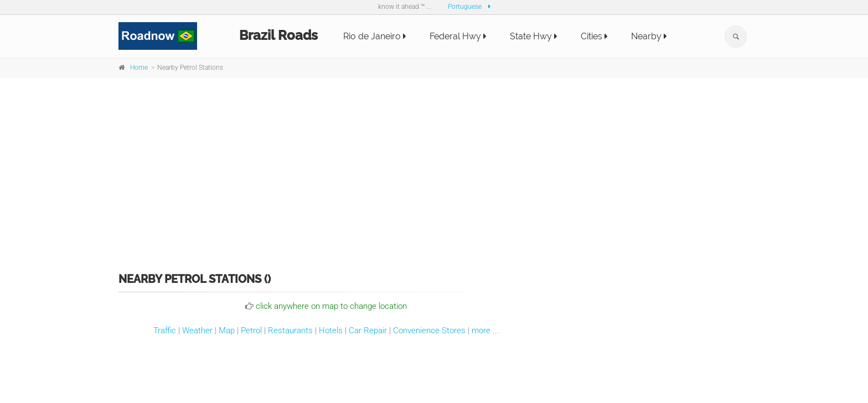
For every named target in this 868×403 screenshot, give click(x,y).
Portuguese (465, 7)
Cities (594, 36)
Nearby (649, 36)
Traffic (165, 330)
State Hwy (534, 36)
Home (139, 68)
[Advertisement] (434, 167)
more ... (485, 330)
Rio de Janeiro (375, 36)
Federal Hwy (458, 36)
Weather (197, 330)
